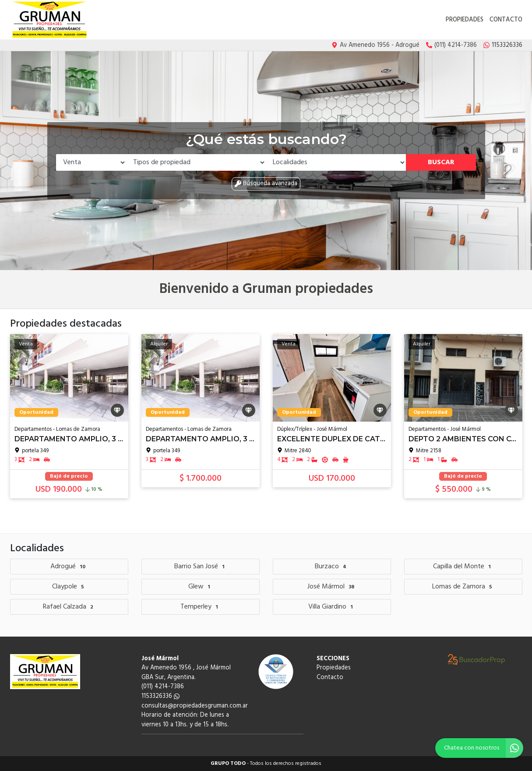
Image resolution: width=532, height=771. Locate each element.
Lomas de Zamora (463, 587)
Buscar (441, 162)
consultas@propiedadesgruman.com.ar (195, 706)
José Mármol (332, 587)
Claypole (69, 587)
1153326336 (160, 696)
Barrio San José (201, 567)
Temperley (200, 607)
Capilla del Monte (463, 567)
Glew (200, 587)
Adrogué (69, 567)
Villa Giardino (332, 607)
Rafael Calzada (69, 607)
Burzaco (332, 567)
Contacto (506, 20)
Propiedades (465, 20)
